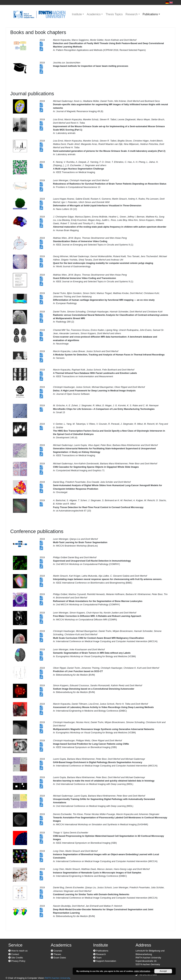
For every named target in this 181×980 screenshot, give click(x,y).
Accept (163, 971)
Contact (14, 954)
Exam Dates (58, 958)
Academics (94, 14)
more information (142, 971)
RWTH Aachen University (57, 978)
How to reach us (18, 951)
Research (132, 14)
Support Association (105, 961)
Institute (77, 14)
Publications (150, 14)
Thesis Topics (114, 14)
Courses (56, 951)
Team (97, 958)
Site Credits (16, 958)
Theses (56, 954)
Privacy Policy (17, 961)
